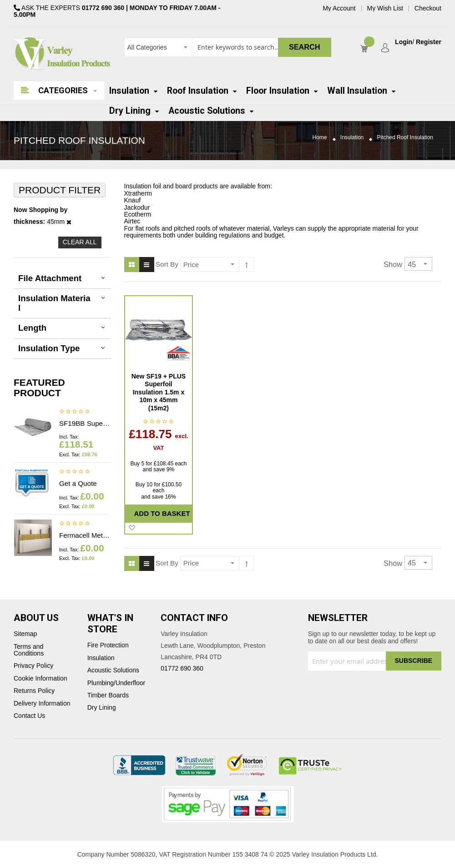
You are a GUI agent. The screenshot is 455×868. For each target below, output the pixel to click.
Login (404, 42)
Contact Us (29, 716)
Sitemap (25, 634)
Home (320, 138)
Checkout (428, 8)
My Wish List (385, 8)
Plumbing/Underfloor (116, 683)
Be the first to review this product (75, 412)
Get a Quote (78, 483)
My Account (339, 8)
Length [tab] (32, 328)
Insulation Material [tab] (54, 303)
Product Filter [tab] (60, 190)
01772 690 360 (103, 8)
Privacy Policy (33, 666)
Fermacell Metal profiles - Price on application (85, 535)
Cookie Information (40, 679)
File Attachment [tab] (50, 278)
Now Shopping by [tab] (40, 210)
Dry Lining (102, 708)
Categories (63, 90)
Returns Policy (34, 691)
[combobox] (228, 47)
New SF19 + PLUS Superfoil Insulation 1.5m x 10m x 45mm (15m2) (159, 392)
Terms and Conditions (29, 650)
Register (429, 42)
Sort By (167, 264)
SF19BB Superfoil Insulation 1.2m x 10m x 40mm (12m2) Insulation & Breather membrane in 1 (85, 423)
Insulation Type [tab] (49, 348)
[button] (132, 528)
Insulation (352, 138)
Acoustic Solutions (113, 670)
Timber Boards (108, 695)
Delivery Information (42, 704)
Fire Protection (108, 645)
